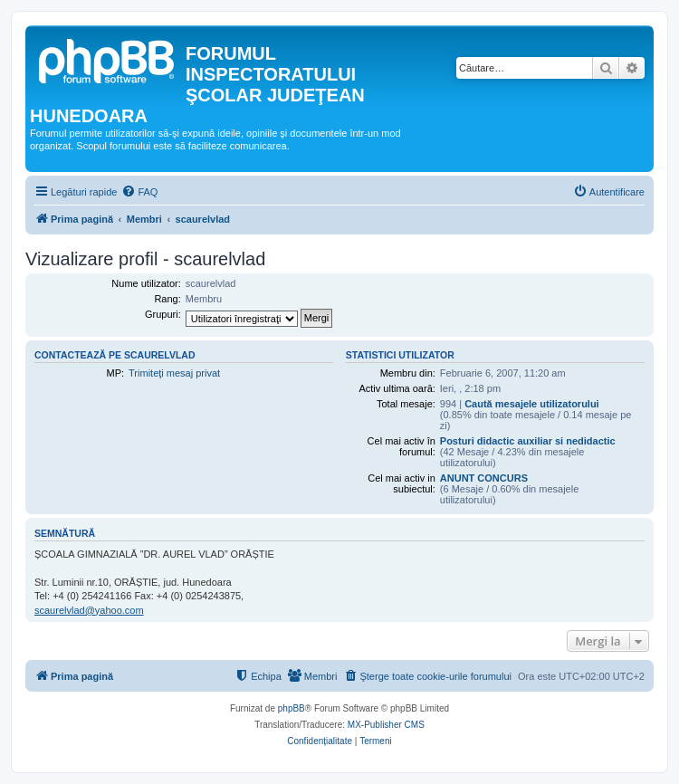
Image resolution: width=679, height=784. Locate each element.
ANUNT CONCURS (484, 478)
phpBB (292, 708)
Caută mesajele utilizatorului (532, 404)
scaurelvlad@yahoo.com (89, 610)
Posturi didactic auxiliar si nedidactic (528, 441)
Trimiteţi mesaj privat (174, 373)
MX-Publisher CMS (386, 725)
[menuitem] (139, 192)
